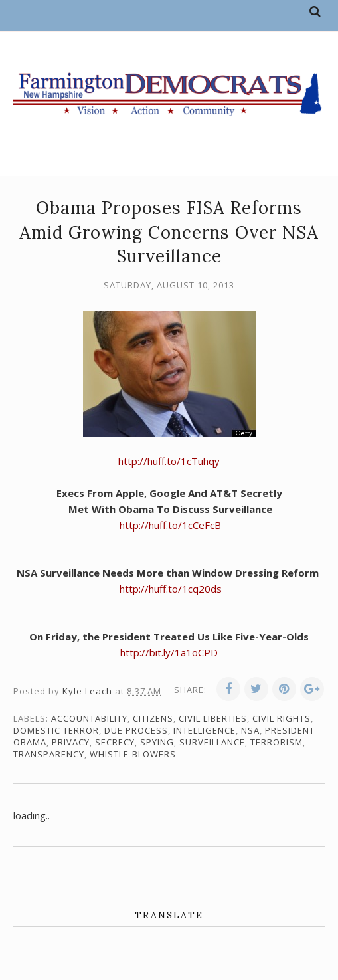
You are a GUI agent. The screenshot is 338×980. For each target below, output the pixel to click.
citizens (153, 718)
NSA (250, 730)
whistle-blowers (133, 754)
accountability (89, 718)
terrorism (277, 742)
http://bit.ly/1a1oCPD (169, 652)
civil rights (282, 718)
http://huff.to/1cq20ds (169, 589)
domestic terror (56, 730)
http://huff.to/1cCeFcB (170, 525)
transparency (49, 754)
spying (157, 742)
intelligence (205, 730)
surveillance (212, 742)
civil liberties (213, 718)
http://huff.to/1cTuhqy (169, 461)
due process (136, 730)
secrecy (115, 742)
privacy (71, 742)
